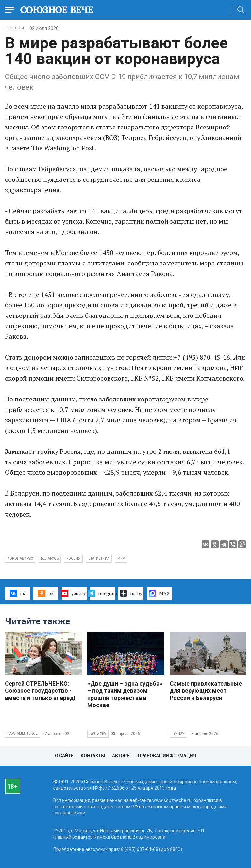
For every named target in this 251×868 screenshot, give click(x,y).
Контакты (93, 756)
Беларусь (50, 559)
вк (17, 593)
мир (121, 559)
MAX (159, 593)
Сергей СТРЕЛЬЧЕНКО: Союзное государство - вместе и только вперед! (40, 691)
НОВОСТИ (16, 28)
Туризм (178, 733)
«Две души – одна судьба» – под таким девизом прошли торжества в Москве (125, 694)
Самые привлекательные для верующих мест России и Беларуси (206, 691)
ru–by (131, 593)
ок (46, 593)
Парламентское (23, 733)
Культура (98, 733)
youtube (74, 593)
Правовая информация (167, 756)
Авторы (121, 756)
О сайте (64, 756)
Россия (73, 559)
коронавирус (20, 559)
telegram (102, 593)
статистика (99, 559)
